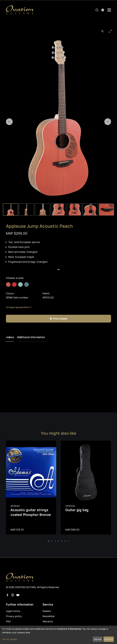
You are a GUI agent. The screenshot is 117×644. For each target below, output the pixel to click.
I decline (97, 639)
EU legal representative (18, 307)
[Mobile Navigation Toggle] (109, 10)
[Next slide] (108, 122)
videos (10, 337)
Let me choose (9, 639)
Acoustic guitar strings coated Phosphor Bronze (31, 512)
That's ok (109, 639)
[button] (58, 270)
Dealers (47, 611)
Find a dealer (58, 319)
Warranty (48, 621)
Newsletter (49, 616)
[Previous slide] (9, 122)
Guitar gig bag (77, 510)
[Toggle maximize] (110, 31)
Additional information (31, 337)
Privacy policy (14, 616)
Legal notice (13, 611)
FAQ (8, 621)
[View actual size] (103, 31)
